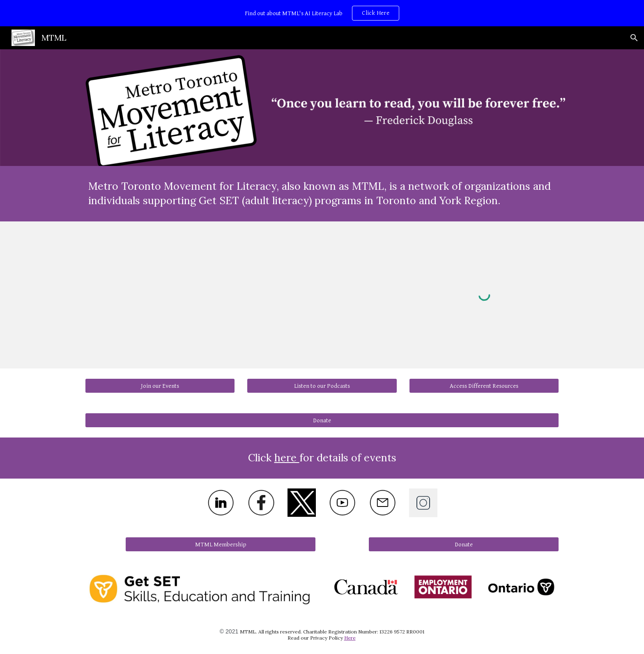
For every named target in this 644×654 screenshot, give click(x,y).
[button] (634, 38)
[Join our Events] (160, 386)
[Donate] (322, 420)
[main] (322, 194)
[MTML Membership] (221, 544)
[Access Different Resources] (484, 386)
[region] (322, 13)
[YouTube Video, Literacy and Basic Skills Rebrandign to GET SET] (322, 288)
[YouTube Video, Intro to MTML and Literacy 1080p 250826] (160, 288)
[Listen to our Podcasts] (322, 386)
